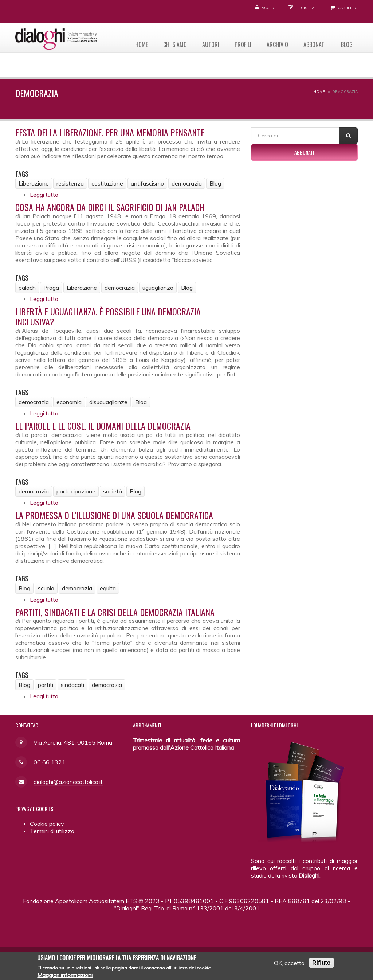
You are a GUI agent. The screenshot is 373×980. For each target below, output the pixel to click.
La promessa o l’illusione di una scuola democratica (114, 515)
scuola (46, 588)
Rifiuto (321, 965)
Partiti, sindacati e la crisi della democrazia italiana (115, 612)
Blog (346, 44)
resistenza (70, 183)
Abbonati (314, 44)
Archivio (276, 44)
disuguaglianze (108, 402)
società (113, 491)
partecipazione (76, 491)
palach (27, 288)
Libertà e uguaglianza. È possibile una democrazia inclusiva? (108, 317)
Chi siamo (173, 44)
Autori (209, 44)
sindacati (72, 685)
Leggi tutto (44, 195)
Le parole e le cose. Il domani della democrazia (103, 426)
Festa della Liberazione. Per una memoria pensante (110, 132)
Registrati (307, 8)
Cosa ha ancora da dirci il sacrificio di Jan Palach (110, 207)
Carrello (348, 8)
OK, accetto (289, 965)
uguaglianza (158, 288)
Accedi (268, 8)
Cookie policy (47, 824)
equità (108, 588)
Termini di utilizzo (52, 831)
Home (139, 44)
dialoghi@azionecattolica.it (68, 782)
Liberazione (34, 183)
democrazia (187, 183)
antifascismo (147, 183)
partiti (46, 685)
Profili (242, 44)
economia (69, 402)
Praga (51, 288)
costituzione (107, 183)
